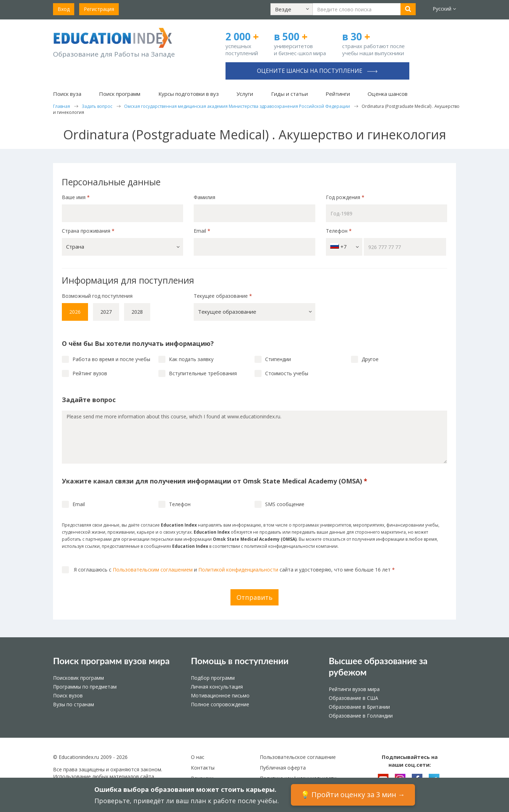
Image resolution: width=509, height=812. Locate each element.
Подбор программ (213, 678)
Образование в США (353, 698)
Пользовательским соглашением (153, 570)
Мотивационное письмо (220, 695)
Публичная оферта (283, 768)
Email (202, 231)
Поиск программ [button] (120, 94)
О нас (198, 757)
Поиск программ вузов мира (111, 661)
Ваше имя (76, 197)
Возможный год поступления (97, 296)
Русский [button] (444, 9)
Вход (64, 9)
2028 (137, 312)
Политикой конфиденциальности (238, 570)
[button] (292, 9)
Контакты (203, 768)
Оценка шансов (388, 94)
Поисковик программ (78, 678)
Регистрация (99, 9)
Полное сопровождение (220, 704)
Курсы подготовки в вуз (189, 94)
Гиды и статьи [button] (289, 94)
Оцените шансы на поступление (317, 71)
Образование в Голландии (361, 716)
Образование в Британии (359, 707)
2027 (106, 312)
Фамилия (204, 197)
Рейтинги (338, 94)
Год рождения (346, 197)
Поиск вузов (68, 695)
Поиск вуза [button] (67, 94)
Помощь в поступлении (240, 661)
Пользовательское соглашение (298, 757)
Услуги (245, 94)
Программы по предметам (85, 687)
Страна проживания (88, 231)
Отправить (255, 597)
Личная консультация (217, 687)
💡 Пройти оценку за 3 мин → (353, 794)
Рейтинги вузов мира (354, 689)
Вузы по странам (74, 704)
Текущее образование (223, 296)
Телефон (339, 231)
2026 (75, 312)
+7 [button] (344, 247)
